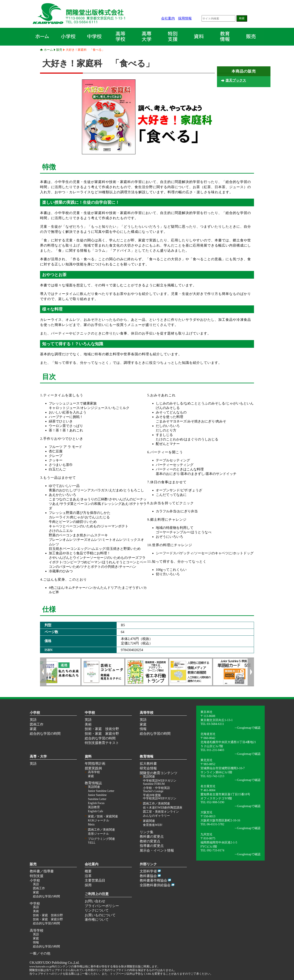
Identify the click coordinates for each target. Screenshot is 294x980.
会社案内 (168, 18)
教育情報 (147, 756)
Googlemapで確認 (249, 728)
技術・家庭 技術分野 (102, 729)
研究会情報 (148, 768)
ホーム (48, 50)
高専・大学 (38, 756)
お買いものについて (100, 915)
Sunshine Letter (97, 799)
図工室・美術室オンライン (161, 812)
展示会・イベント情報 (157, 850)
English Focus (96, 803)
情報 (143, 729)
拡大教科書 (148, 764)
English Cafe (96, 811)
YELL (92, 843)
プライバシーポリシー (102, 906)
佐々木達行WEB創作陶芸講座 (163, 808)
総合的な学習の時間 (45, 734)
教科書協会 (148, 876)
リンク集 (147, 832)
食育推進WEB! (153, 825)
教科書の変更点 (152, 836)
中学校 (90, 713)
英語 (33, 720)
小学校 (35, 713)
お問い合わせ (95, 901)
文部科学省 (148, 871)
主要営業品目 (95, 880)
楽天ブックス (236, 80)
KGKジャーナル (99, 820)
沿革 (88, 876)
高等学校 (147, 713)
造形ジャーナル (98, 834)
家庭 (33, 729)
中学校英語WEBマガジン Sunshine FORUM (160, 782)
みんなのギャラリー (156, 816)
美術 (88, 724)
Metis (91, 825)
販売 (59, 50)
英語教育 (94, 807)
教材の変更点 (150, 841)
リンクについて (97, 910)
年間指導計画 (95, 764)
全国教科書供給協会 (155, 885)
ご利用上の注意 (97, 894)
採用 (88, 885)
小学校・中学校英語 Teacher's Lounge (156, 790)
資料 (88, 756)
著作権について (97, 920)
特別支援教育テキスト (102, 743)
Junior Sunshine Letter (101, 791)
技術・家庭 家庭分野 (102, 734)
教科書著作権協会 (153, 880)
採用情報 (185, 18)
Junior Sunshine (97, 795)
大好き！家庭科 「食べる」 (85, 50)
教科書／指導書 (42, 871)
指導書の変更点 (152, 846)
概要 (88, 871)
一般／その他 (40, 953)
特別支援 (37, 876)
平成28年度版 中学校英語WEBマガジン (160, 797)
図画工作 (37, 724)
